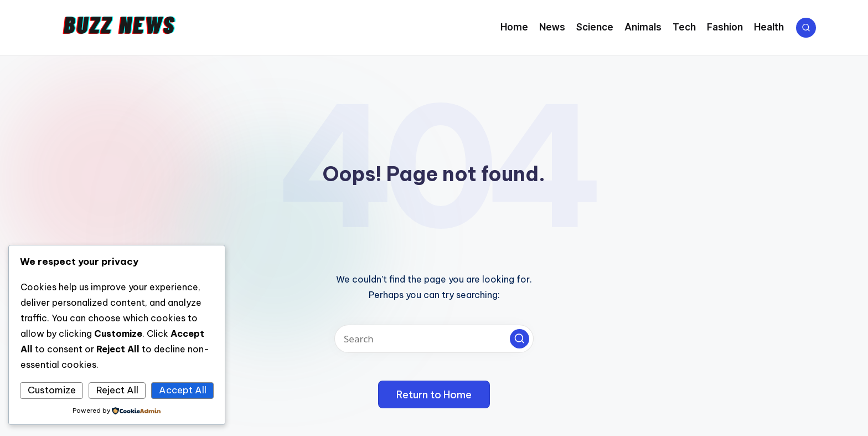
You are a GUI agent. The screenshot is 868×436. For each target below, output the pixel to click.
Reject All (117, 390)
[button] (520, 339)
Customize (52, 390)
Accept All (183, 390)
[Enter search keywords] (434, 339)
